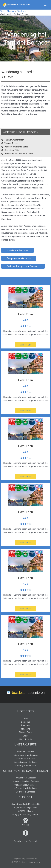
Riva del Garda (26, 732)
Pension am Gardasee (26, 758)
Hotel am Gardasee (26, 751)
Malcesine (26, 729)
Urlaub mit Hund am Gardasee (26, 781)
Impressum (19, 859)
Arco (26, 718)
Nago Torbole (26, 739)
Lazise (26, 736)
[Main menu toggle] (45, 5)
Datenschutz (31, 859)
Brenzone (26, 725)
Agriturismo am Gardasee (26, 762)
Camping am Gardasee (26, 765)
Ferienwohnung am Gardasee (26, 755)
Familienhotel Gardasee (26, 778)
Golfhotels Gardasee (26, 792)
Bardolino (26, 722)
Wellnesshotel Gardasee (26, 785)
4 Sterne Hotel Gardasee (26, 788)
